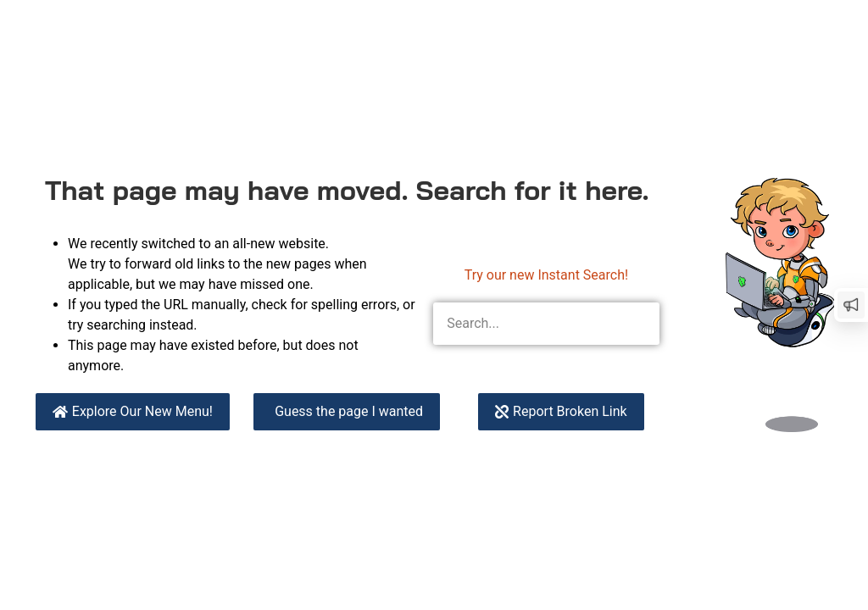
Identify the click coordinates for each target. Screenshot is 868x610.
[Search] (638, 324)
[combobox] (526, 324)
